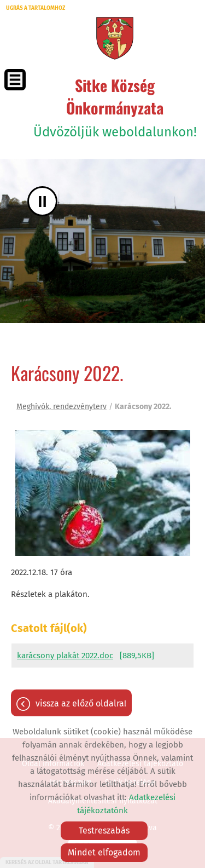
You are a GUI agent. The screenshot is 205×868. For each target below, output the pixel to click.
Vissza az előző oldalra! (81, 703)
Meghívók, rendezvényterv (61, 407)
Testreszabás (104, 830)
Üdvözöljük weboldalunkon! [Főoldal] (115, 107)
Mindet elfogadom (104, 852)
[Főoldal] (115, 38)
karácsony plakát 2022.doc (65, 656)
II (42, 201)
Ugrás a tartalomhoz (36, 8)
